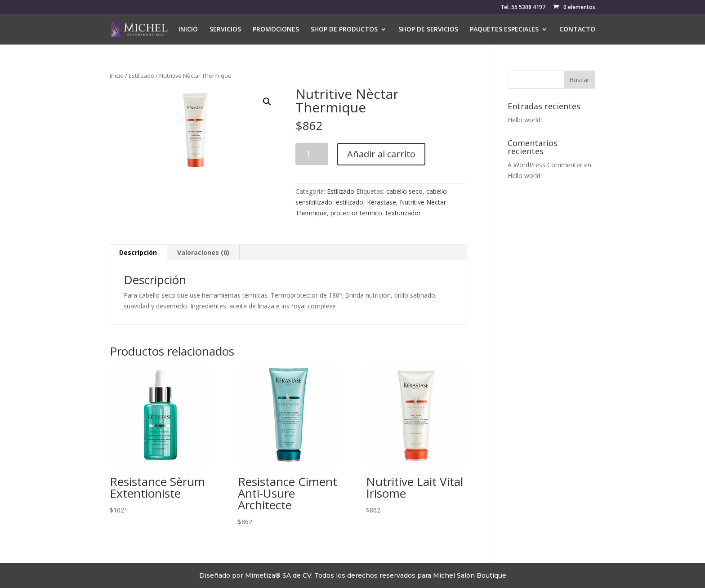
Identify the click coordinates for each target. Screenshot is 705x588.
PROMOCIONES (276, 30)
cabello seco (404, 191)
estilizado (350, 202)
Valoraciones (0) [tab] (203, 252)
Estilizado (141, 76)
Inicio (117, 76)
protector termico (356, 213)
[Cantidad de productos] (312, 154)
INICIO (188, 30)
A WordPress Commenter (545, 165)
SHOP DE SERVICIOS (428, 30)
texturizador (403, 213)
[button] (267, 102)
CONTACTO (577, 30)
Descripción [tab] (138, 252)
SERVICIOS (225, 30)
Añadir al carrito (381, 154)
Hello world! (525, 120)
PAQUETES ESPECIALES (504, 30)
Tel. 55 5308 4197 (523, 8)
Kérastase (382, 202)
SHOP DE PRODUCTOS (344, 30)
